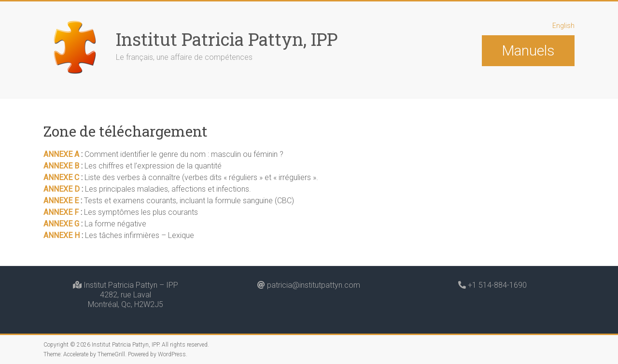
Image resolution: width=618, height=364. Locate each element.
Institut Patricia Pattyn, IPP (227, 39)
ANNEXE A (62, 154)
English (563, 26)
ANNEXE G (61, 224)
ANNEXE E (61, 201)
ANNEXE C (62, 177)
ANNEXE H (63, 235)
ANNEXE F (61, 212)
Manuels (528, 50)
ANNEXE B (61, 166)
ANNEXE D (62, 189)
